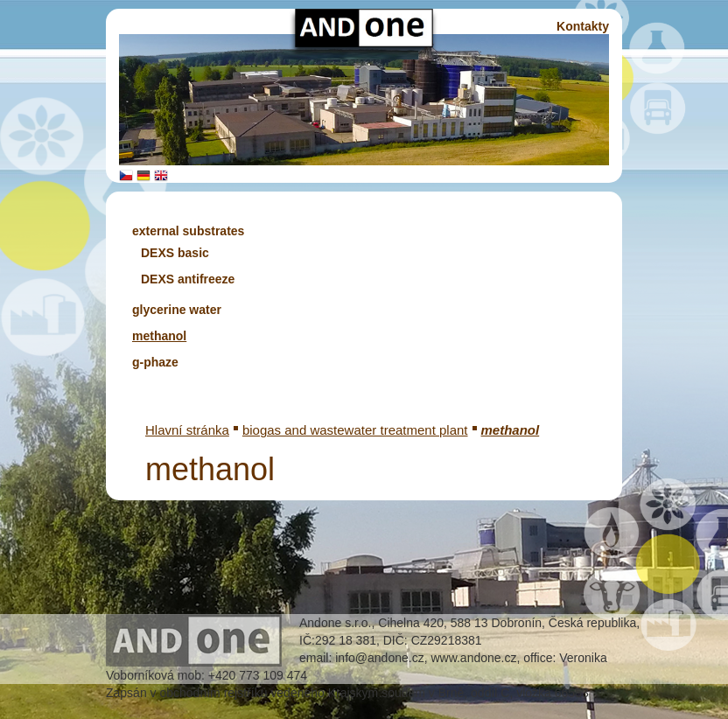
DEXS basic (175, 253)
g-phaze (155, 362)
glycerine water (177, 310)
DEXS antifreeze (188, 279)
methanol (159, 336)
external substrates (188, 231)
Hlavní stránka (187, 430)
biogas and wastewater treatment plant (355, 430)
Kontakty (583, 26)
